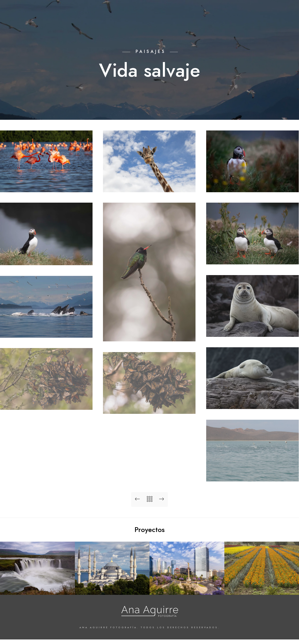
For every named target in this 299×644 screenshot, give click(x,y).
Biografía (244, 22)
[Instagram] (278, 11)
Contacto (271, 22)
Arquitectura (108, 22)
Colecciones (215, 22)
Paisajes (137, 22)
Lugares (159, 22)
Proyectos (185, 22)
